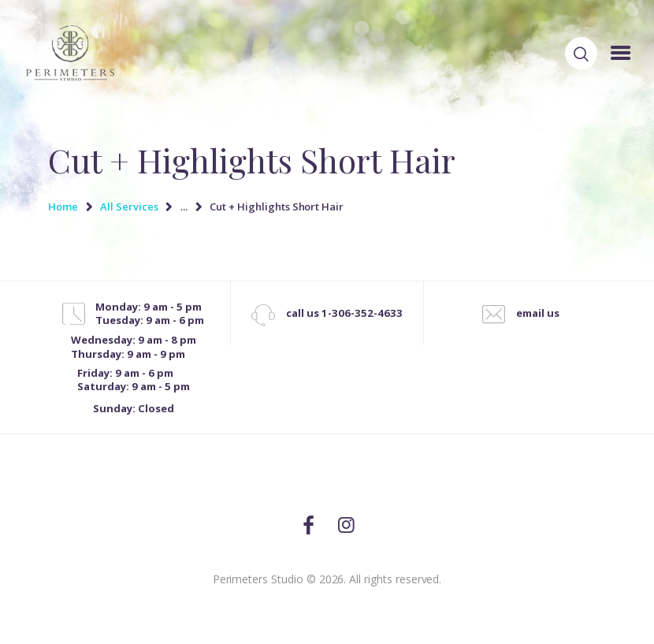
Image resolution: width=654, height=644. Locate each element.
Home (63, 207)
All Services (129, 207)
